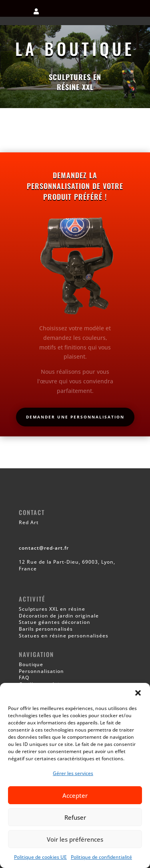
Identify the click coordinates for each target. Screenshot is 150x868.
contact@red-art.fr (44, 548)
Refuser (75, 817)
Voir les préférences (75, 839)
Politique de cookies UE (40, 857)
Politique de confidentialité (101, 857)
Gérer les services (73, 773)
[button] (138, 693)
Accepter (75, 795)
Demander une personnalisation (75, 417)
